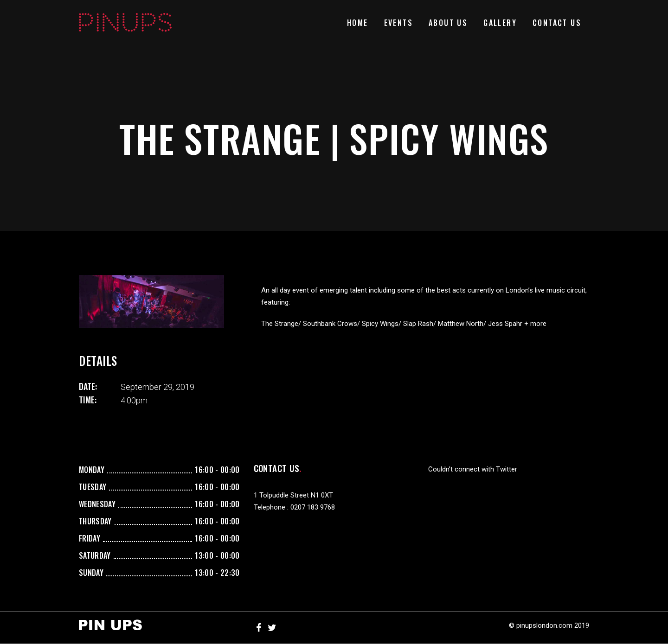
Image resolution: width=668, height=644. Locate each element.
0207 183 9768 (313, 507)
